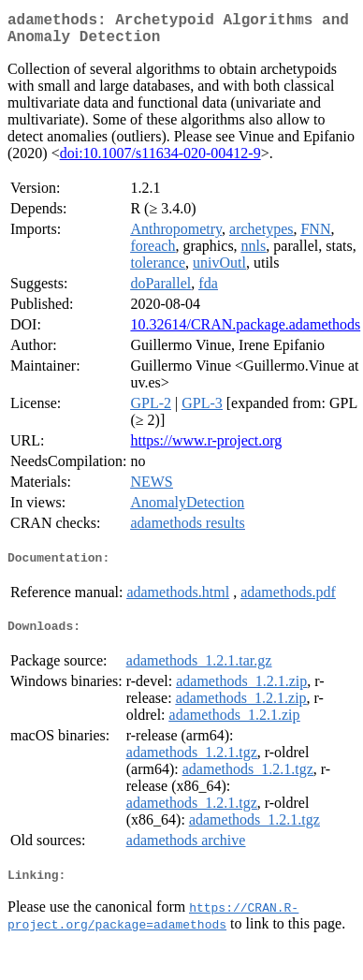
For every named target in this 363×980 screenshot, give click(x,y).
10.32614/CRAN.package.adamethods (245, 332)
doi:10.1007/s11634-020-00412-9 (160, 161)
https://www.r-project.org (206, 448)
